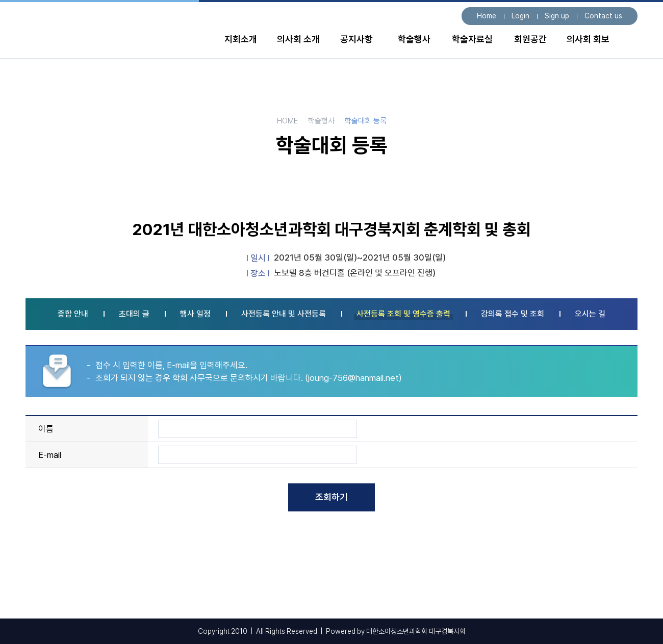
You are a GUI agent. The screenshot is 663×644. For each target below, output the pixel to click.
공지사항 (356, 39)
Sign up (557, 16)
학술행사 (414, 39)
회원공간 (530, 39)
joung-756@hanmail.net (353, 378)
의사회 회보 (588, 39)
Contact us (603, 16)
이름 (46, 429)
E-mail (50, 455)
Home (487, 16)
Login (520, 16)
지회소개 (241, 39)
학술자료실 (472, 39)
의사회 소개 (298, 39)
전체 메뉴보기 (628, 42)
